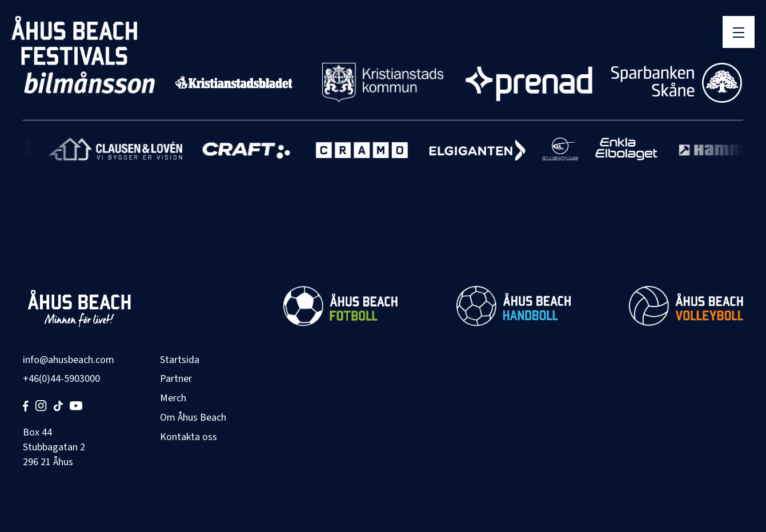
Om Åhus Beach (193, 418)
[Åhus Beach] (74, 41)
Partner (176, 379)
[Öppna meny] (739, 32)
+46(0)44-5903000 (61, 379)
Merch (173, 398)
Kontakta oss (189, 437)
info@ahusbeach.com (69, 360)
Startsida (180, 360)
